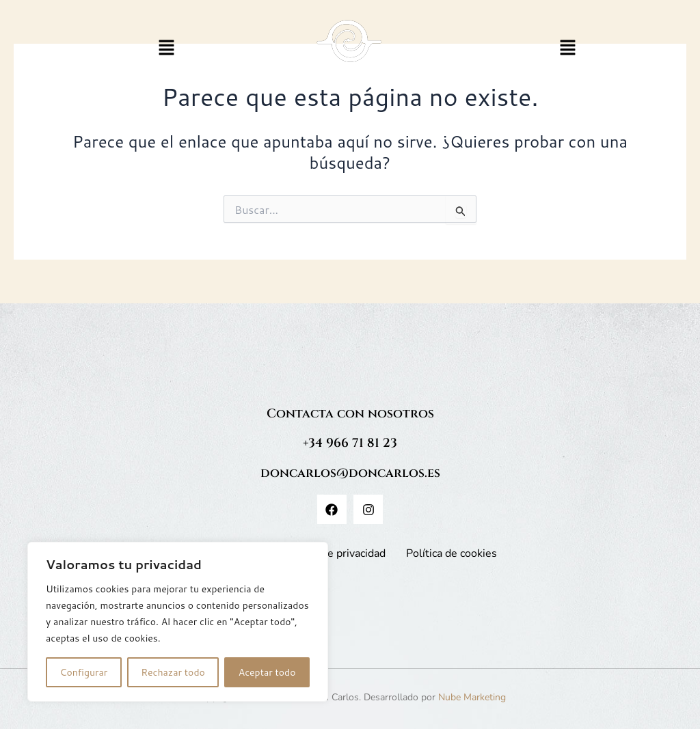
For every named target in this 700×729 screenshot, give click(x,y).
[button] (167, 48)
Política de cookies (452, 553)
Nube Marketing (472, 697)
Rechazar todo (173, 672)
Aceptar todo (267, 672)
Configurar (83, 672)
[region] (178, 622)
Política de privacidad (334, 553)
